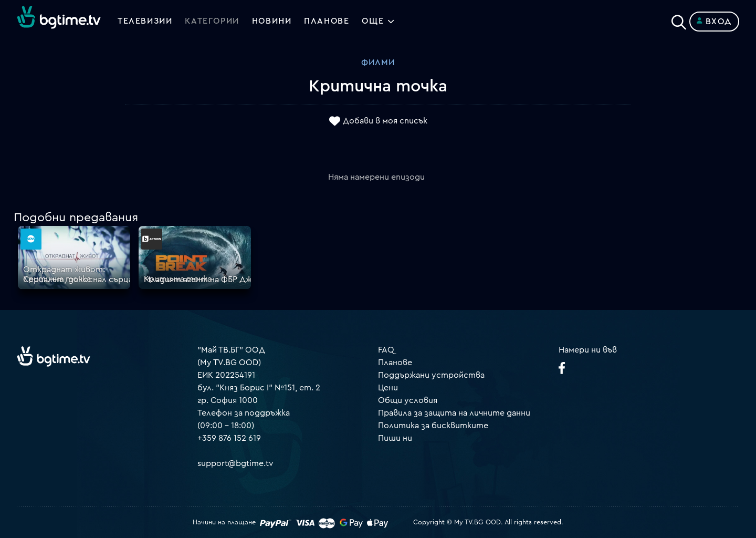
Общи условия (408, 400)
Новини (272, 22)
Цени (388, 388)
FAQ (386, 350)
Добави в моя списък (385, 121)
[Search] (679, 19)
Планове (395, 363)
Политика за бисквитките (433, 426)
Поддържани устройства (431, 375)
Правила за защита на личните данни (454, 413)
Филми (378, 63)
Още (373, 22)
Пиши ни (395, 438)
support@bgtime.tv (235, 463)
